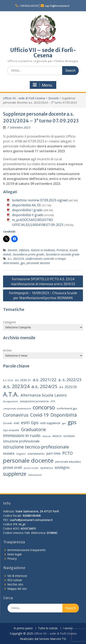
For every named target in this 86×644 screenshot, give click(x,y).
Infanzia (24, 250)
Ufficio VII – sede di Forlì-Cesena (43, 53)
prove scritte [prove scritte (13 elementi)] (31, 468)
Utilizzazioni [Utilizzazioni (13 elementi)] (35, 475)
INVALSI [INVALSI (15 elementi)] (57, 436)
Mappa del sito (17, 589)
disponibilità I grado (27, 210)
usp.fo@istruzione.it (57, 6)
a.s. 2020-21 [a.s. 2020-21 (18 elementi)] (23, 380)
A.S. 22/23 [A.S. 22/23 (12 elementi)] (8, 380)
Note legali (14, 554)
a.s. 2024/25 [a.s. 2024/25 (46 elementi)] (44, 386)
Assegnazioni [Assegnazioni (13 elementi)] (10, 401)
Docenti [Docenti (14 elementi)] (8, 423)
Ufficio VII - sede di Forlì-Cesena (24, 98)
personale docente (38, 263)
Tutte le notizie (48, 628)
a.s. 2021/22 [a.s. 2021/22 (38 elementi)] (45, 380)
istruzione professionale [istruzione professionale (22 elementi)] (21, 441)
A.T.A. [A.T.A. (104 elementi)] (11, 394)
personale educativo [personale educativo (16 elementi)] (68, 462)
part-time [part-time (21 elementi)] (53, 454)
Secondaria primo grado (28, 254)
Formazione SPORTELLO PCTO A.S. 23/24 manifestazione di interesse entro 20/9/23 (43, 281)
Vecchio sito (15, 584)
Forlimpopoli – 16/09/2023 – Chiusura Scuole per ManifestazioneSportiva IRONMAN (43, 295)
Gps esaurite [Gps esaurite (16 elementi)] (11, 430)
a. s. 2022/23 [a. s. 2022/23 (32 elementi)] (70, 380)
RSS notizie (15, 580)
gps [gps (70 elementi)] (72, 422)
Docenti (53, 98)
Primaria (62, 250)
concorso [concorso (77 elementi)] (44, 407)
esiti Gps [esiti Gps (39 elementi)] (30, 423)
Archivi (7, 350)
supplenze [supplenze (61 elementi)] (15, 474)
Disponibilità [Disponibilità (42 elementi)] (64, 415)
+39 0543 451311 (29, 6)
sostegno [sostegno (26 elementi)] (62, 467)
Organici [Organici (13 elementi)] (21, 454)
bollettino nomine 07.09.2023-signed (40, 200)
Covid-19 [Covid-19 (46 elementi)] (39, 415)
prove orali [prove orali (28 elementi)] (13, 467)
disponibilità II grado (28, 215)
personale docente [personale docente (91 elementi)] (28, 460)
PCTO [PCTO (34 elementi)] (68, 453)
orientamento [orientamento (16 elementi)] (36, 454)
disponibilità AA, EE (26, 205)
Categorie (9, 322)
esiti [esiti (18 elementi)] (17, 423)
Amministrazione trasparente (26, 550)
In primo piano (23, 628)
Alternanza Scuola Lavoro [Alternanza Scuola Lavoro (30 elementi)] (44, 395)
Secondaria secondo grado (63, 254)
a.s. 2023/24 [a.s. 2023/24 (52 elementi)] (16, 386)
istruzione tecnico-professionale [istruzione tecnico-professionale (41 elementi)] (36, 447)
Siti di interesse (17, 576)
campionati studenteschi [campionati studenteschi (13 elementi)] (17, 408)
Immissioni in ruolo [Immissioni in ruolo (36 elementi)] (22, 436)
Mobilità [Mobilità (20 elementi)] (9, 453)
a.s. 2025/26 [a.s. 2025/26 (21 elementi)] (68, 387)
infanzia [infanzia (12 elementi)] (46, 436)
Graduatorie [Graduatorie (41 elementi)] (34, 429)
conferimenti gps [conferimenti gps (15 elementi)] (67, 408)
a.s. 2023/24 (16, 259)
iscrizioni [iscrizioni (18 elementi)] (69, 436)
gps (23, 263)
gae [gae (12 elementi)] (64, 423)
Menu (42, 85)
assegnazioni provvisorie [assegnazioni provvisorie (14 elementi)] (34, 401)
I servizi (68, 628)
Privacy (12, 559)
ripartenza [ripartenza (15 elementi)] (46, 468)
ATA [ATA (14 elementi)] (53, 401)
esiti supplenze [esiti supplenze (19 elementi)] (50, 423)
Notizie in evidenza (43, 250)
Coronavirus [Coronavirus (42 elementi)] (16, 415)
